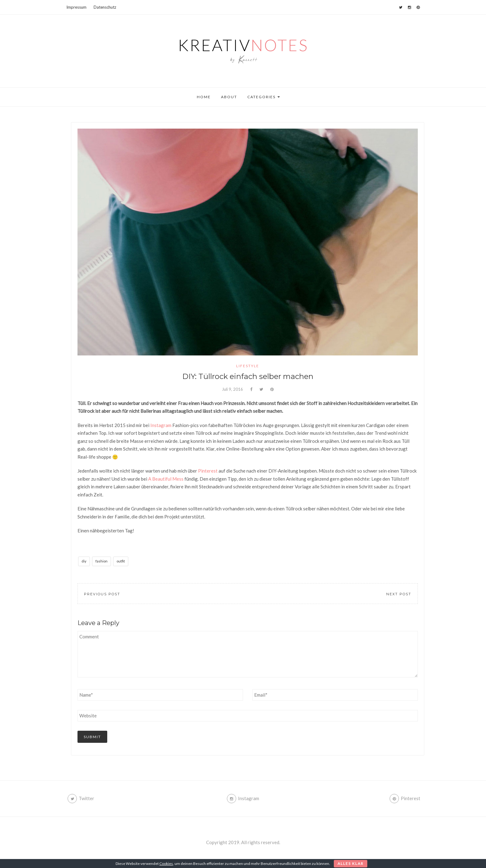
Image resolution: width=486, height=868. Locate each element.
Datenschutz (105, 7)
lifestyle (248, 366)
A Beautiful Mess (166, 479)
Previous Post (102, 594)
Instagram (161, 425)
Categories (264, 97)
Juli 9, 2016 (232, 389)
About (229, 97)
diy (84, 561)
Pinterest (208, 471)
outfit (121, 561)
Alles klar (351, 864)
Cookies (166, 864)
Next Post (399, 594)
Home (204, 97)
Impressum (76, 7)
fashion (102, 561)
